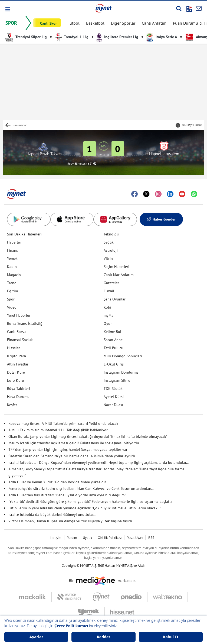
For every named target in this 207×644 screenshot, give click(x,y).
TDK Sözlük (113, 389)
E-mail (109, 291)
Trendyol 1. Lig (72, 37)
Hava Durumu (18, 397)
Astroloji (111, 250)
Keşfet (12, 405)
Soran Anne (113, 340)
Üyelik (87, 538)
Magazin (14, 275)
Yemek (12, 258)
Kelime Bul (112, 332)
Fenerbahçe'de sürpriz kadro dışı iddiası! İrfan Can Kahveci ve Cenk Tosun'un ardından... (81, 488)
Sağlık (109, 242)
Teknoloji (111, 234)
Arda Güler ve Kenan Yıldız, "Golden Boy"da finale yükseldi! (57, 482)
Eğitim (12, 291)
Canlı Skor (48, 23)
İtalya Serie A (162, 37)
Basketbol (95, 23)
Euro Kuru (16, 380)
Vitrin (108, 258)
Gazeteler (111, 283)
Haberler (14, 242)
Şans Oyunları (115, 299)
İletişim (56, 538)
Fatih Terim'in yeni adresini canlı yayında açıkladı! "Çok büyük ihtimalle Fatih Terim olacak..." (85, 508)
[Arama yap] (179, 8)
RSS (151, 538)
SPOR (11, 23)
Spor (11, 299)
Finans (12, 250)
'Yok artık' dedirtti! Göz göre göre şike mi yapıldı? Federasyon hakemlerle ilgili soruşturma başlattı (90, 501)
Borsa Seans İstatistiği (25, 323)
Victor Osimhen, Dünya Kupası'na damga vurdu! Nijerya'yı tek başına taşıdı (70, 521)
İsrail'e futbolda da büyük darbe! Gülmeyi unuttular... (52, 514)
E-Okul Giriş (114, 364)
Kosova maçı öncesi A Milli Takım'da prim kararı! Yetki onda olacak (63, 423)
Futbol (73, 23)
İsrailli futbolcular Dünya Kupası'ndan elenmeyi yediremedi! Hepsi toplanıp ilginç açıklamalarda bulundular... (99, 462)
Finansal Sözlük (20, 340)
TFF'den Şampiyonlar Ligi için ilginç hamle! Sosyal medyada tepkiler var (68, 449)
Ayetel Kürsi (114, 397)
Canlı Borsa (16, 332)
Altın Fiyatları (18, 364)
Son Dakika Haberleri (24, 234)
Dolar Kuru (16, 372)
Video (12, 307)
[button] (7, 9)
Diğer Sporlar (123, 23)
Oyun (108, 323)
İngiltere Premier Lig (117, 37)
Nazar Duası (113, 405)
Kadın (12, 267)
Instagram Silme (117, 380)
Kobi (107, 307)
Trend (12, 283)
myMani (110, 315)
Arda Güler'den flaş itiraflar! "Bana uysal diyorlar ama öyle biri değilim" (67, 495)
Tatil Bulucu (114, 348)
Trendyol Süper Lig (26, 37)
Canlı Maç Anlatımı (119, 275)
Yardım (72, 538)
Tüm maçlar (19, 125)
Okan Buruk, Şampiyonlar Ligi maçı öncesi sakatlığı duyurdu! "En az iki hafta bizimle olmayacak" (88, 436)
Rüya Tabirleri (19, 389)
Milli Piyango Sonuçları (123, 356)
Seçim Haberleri (116, 267)
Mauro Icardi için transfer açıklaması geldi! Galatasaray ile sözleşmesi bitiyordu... (75, 443)
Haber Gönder (161, 219)
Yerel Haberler (19, 315)
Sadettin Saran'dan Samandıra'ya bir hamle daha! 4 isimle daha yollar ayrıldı (72, 456)
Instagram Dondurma (121, 372)
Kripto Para (17, 356)
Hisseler (14, 348)
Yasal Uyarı (135, 538)
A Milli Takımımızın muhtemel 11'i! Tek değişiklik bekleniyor (58, 430)
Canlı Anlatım (154, 23)
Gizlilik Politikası (110, 538)
